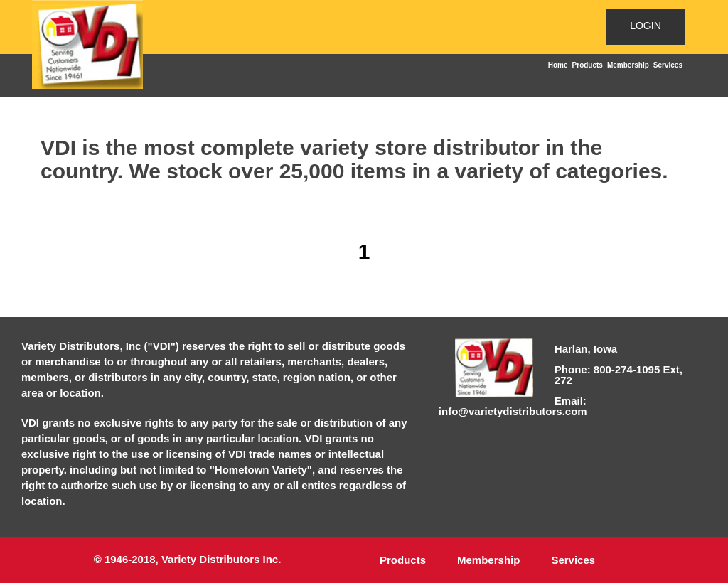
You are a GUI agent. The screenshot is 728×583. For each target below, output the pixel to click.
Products (588, 65)
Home (558, 65)
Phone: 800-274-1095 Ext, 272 (619, 375)
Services (668, 65)
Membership (628, 65)
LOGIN (646, 26)
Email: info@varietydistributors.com (513, 406)
